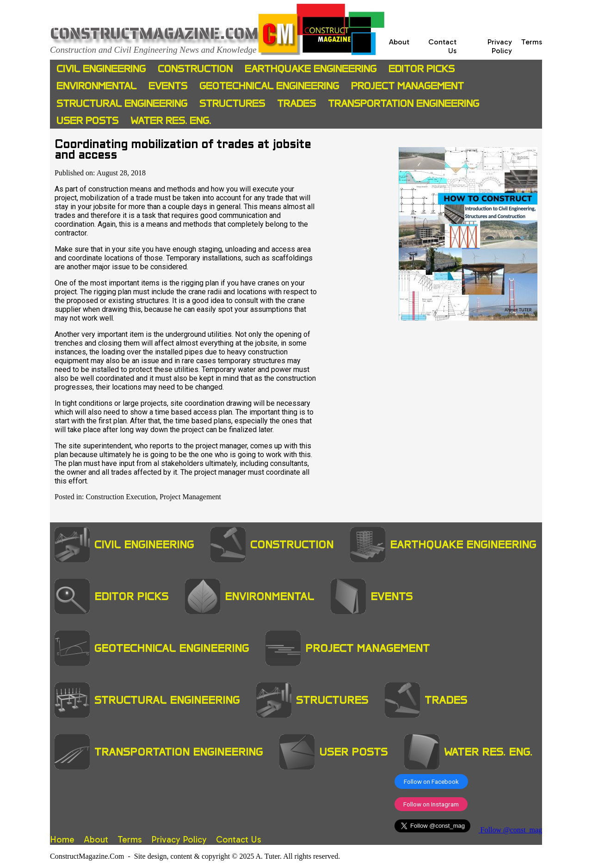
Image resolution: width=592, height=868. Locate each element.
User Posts (87, 121)
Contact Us (239, 840)
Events (168, 86)
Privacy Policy (500, 46)
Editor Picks (422, 69)
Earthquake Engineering (311, 69)
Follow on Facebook (431, 781)
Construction (195, 69)
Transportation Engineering (404, 103)
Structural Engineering (122, 103)
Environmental (96, 86)
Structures (232, 103)
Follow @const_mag (510, 830)
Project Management (407, 86)
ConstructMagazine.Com (154, 34)
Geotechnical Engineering (269, 86)
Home (62, 840)
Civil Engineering (101, 69)
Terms (532, 42)
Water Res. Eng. (171, 121)
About (399, 42)
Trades (296, 103)
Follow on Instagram (431, 804)
